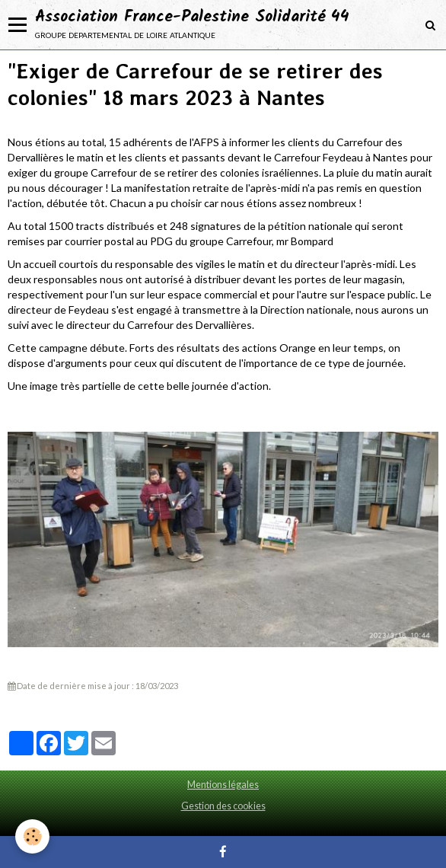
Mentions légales (223, 785)
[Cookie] (32, 836)
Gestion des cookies (223, 806)
